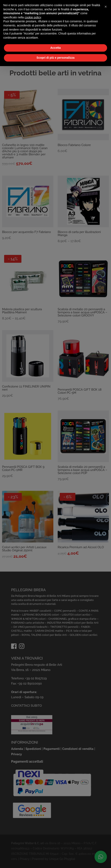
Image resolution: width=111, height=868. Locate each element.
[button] (106, 7)
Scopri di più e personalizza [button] (55, 58)
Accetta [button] (55, 48)
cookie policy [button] (33, 17)
